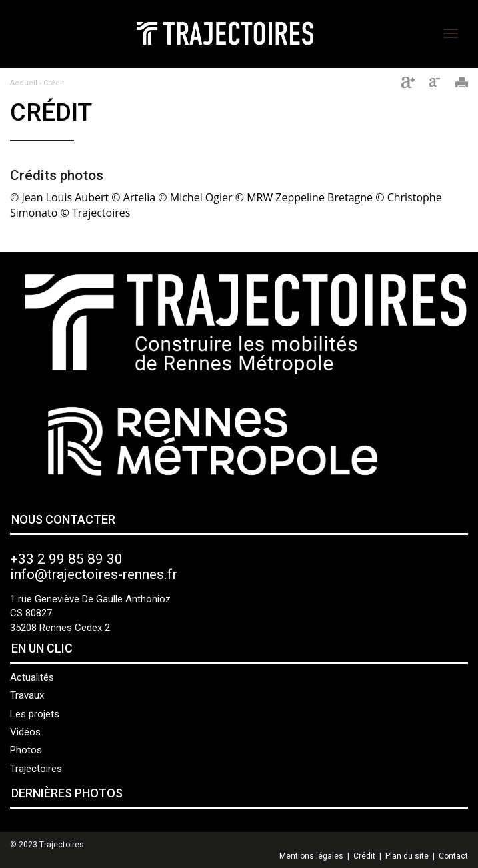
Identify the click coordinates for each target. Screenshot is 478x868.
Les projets (35, 714)
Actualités (32, 677)
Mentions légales (311, 856)
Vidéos (25, 732)
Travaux (27, 695)
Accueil (24, 83)
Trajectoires (36, 769)
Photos (26, 750)
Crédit (54, 83)
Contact (453, 856)
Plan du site (407, 856)
